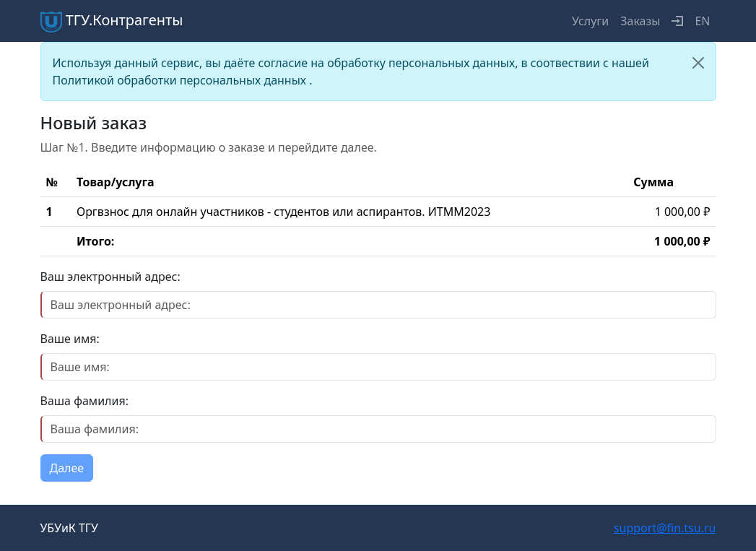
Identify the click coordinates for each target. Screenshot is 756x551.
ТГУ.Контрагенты (112, 21)
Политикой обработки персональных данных (181, 80)
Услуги (590, 21)
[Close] (698, 63)
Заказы (640, 21)
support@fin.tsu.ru (665, 528)
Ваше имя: (70, 339)
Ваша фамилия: (84, 401)
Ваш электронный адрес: (110, 277)
